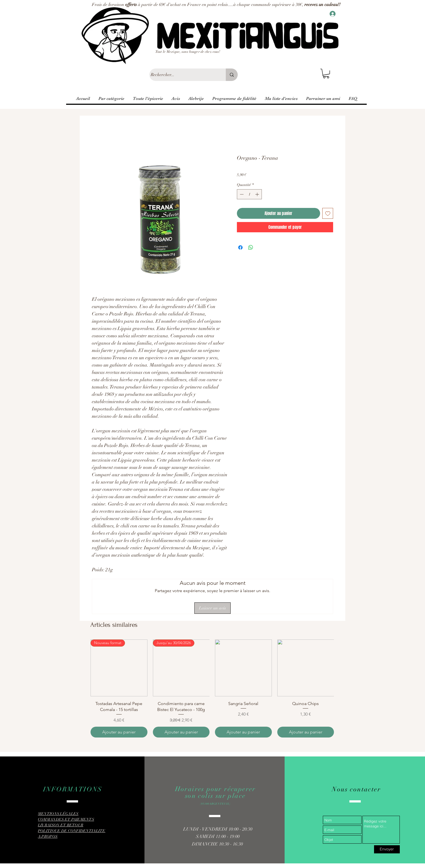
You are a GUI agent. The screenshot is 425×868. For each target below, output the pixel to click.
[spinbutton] (249, 194)
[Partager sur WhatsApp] (251, 247)
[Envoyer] (387, 849)
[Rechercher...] (183, 75)
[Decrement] (241, 194)
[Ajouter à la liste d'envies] (328, 213)
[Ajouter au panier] (119, 732)
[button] (326, 74)
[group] (212, 688)
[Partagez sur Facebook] (240, 247)
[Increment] (258, 194)
